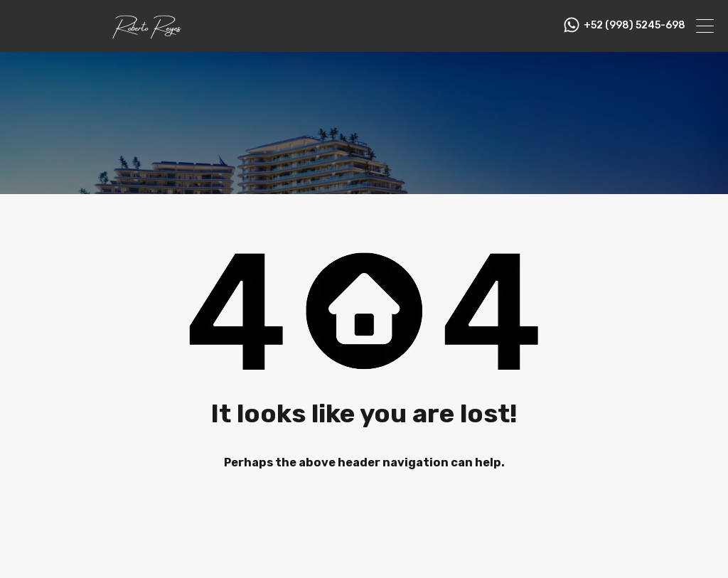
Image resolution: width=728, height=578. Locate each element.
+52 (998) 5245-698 (635, 26)
